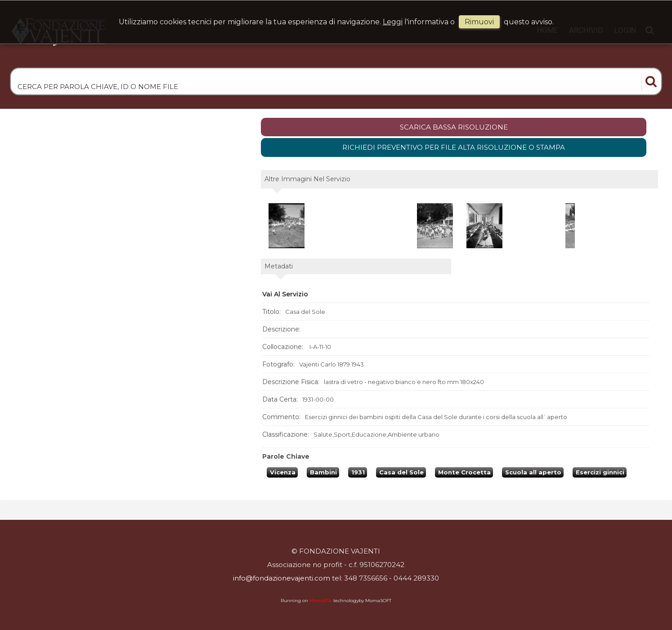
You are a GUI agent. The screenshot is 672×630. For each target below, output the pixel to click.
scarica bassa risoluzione (454, 127)
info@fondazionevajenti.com (282, 578)
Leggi (393, 22)
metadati (279, 266)
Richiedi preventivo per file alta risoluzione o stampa (454, 147)
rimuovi (479, 22)
